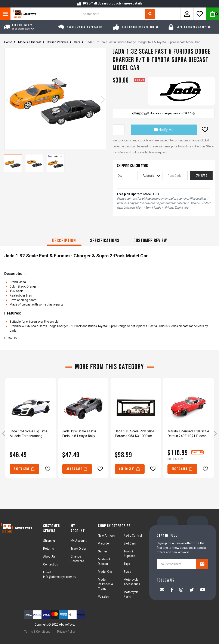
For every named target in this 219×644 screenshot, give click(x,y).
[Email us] (162, 590)
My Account (79, 541)
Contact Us (51, 564)
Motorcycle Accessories (132, 582)
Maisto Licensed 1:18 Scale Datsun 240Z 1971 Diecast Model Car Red (188, 434)
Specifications (105, 241)
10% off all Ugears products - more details (109, 3)
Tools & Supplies (129, 554)
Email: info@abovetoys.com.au (60, 575)
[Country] (151, 176)
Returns (49, 549)
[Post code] (176, 176)
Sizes (127, 572)
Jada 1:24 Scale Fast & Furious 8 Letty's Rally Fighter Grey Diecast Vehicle (79, 434)
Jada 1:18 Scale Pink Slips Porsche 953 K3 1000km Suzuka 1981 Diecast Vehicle (135, 434)
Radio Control (133, 536)
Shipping (49, 541)
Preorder (104, 543)
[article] (31, 434)
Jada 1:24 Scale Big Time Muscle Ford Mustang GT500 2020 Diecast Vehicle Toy (29, 434)
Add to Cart (24, 469)
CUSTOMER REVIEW (150, 241)
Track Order (78, 549)
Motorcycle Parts (131, 594)
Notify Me (164, 130)
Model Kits (105, 572)
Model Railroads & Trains (106, 584)
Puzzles (103, 597)
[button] (205, 129)
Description (64, 241)
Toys (127, 564)
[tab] (64, 241)
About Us (49, 556)
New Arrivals (106, 536)
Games (103, 551)
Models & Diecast (104, 562)
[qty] (126, 176)
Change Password (77, 559)
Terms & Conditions (37, 632)
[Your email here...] (176, 564)
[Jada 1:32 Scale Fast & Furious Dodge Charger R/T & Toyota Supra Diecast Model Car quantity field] (119, 130)
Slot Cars (130, 543)
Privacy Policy (66, 632)
